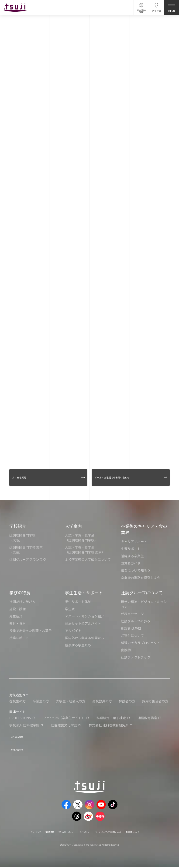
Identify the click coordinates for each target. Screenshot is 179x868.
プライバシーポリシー (73, 828)
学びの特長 (20, 593)
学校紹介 (18, 526)
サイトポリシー (101, 828)
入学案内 (73, 526)
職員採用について (85, 833)
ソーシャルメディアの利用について (138, 828)
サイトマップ (27, 828)
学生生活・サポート (84, 593)
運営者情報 (47, 828)
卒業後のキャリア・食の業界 (144, 529)
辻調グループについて (142, 593)
